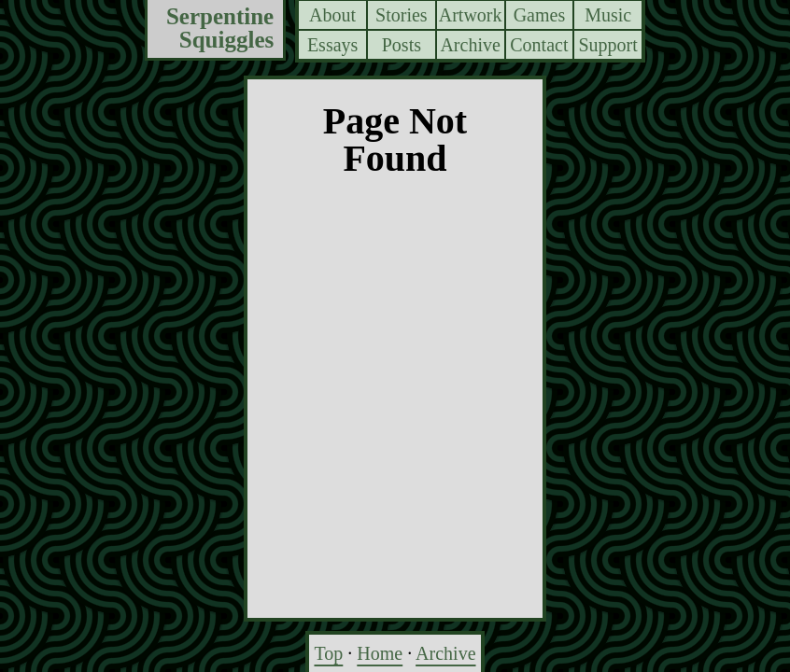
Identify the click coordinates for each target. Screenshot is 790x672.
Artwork (471, 15)
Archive (470, 45)
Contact (539, 45)
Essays (332, 45)
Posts (402, 45)
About (332, 15)
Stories (402, 15)
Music (608, 15)
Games (540, 15)
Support (607, 45)
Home (380, 653)
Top (328, 653)
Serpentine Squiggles (220, 28)
